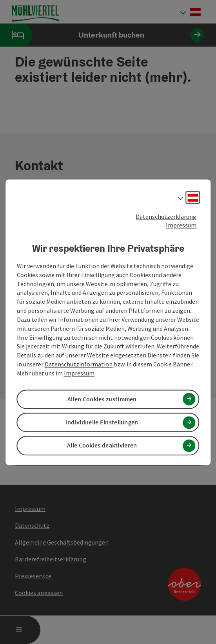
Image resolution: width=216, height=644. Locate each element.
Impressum (181, 225)
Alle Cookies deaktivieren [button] (102, 446)
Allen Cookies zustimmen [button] (102, 399)
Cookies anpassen (39, 593)
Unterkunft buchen (102, 35)
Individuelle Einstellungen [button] (102, 422)
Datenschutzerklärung (166, 216)
